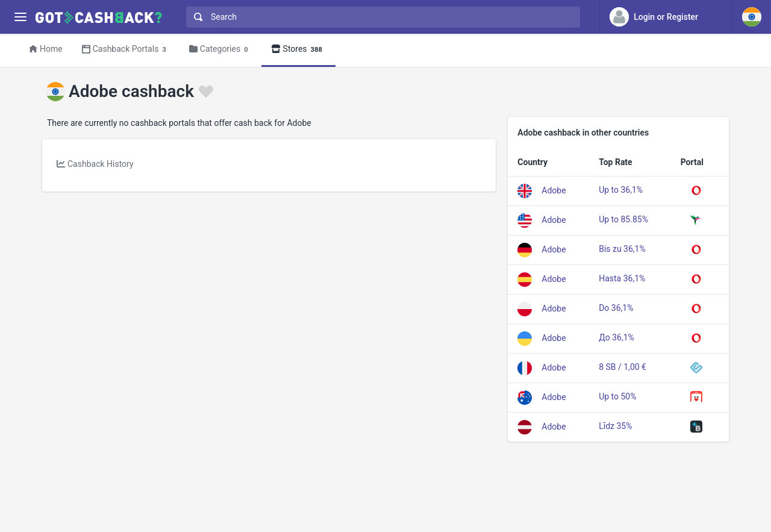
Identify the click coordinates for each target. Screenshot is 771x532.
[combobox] (380, 17)
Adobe (554, 190)
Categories (220, 50)
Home (46, 49)
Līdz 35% (615, 426)
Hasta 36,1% (622, 278)
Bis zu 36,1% (622, 249)
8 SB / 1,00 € (623, 367)
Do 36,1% (616, 308)
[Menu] (20, 17)
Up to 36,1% (621, 190)
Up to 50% (617, 396)
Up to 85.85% (623, 219)
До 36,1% (616, 337)
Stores (298, 50)
